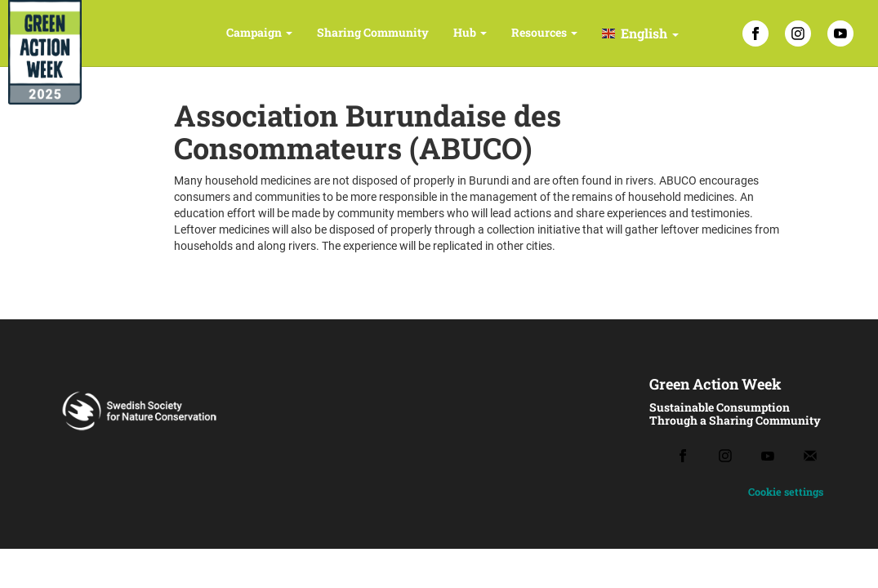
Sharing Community (373, 32)
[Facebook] (755, 33)
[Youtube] (768, 456)
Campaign (259, 32)
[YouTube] (840, 33)
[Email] (810, 456)
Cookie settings (786, 492)
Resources (544, 32)
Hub (470, 32)
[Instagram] (798, 33)
